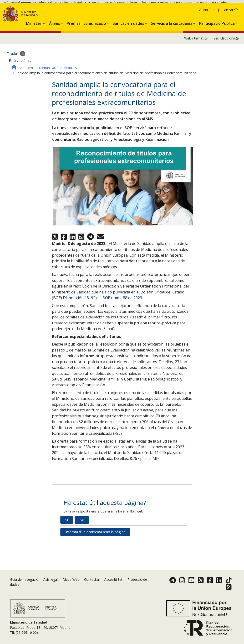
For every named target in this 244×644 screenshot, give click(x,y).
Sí (67, 552)
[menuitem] (34, 55)
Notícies (71, 100)
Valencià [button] (207, 42)
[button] (34, 55)
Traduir (16, 86)
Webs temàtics (196, 71)
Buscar (228, 42)
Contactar (92, 588)
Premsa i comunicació (41, 100)
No (82, 552)
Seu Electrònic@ (226, 71)
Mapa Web (71, 588)
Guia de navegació (24, 588)
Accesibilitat (113, 588)
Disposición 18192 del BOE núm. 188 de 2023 (102, 330)
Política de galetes (66, 17)
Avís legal (51, 588)
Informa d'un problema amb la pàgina (95, 564)
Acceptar (92, 17)
